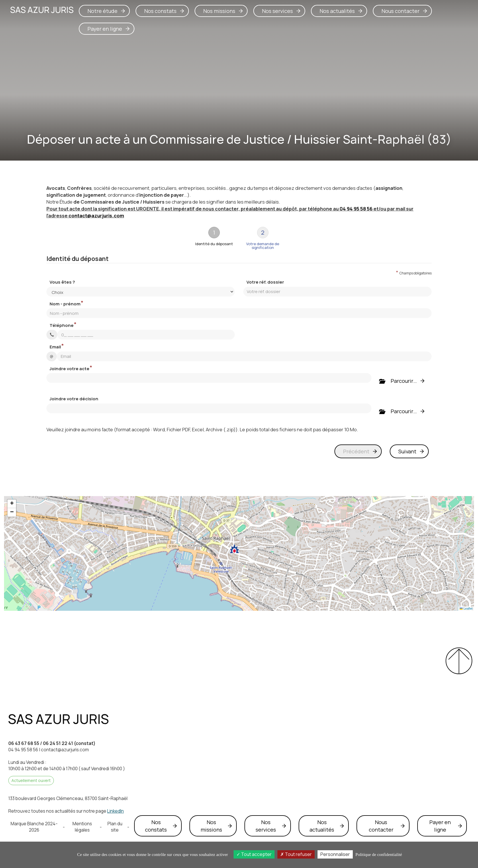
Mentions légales (82, 827)
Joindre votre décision (74, 399)
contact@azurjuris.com (96, 215)
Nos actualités (337, 11)
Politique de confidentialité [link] (379, 855)
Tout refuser (296, 854)
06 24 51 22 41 (58, 743)
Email (55, 347)
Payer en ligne (105, 29)
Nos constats (160, 11)
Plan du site (115, 827)
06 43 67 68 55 (24, 743)
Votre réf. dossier (265, 282)
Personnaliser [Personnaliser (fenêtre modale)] (335, 854)
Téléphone (62, 325)
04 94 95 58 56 (23, 750)
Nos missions (219, 11)
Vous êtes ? (62, 282)
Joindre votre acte (69, 369)
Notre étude (102, 11)
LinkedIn (115, 811)
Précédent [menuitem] (356, 451)
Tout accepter (254, 854)
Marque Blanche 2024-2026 (34, 827)
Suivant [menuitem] (407, 451)
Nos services (277, 11)
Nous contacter (400, 11)
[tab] (214, 238)
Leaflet (466, 608)
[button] (234, 549)
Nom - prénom (65, 304)
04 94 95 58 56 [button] (356, 209)
